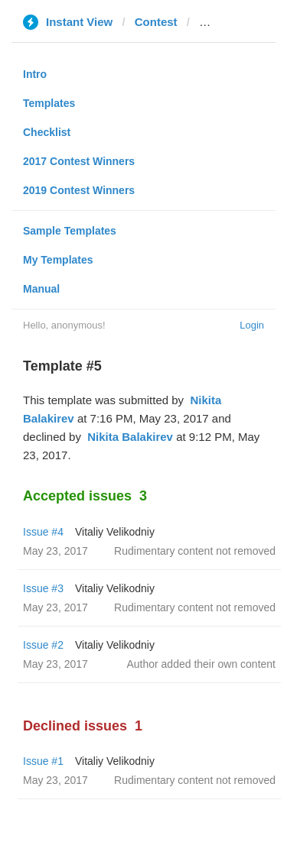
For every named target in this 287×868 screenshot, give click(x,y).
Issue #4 (43, 532)
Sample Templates (70, 231)
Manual (41, 289)
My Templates (58, 260)
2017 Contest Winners (79, 161)
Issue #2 (43, 645)
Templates (49, 103)
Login (252, 325)
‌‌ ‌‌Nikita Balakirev (129, 437)
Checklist (47, 132)
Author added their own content (201, 664)
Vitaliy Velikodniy (115, 532)
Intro (35, 74)
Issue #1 (43, 761)
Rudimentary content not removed (195, 551)
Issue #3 (43, 588)
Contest (156, 22)
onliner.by (226, 22)
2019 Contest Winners (79, 190)
